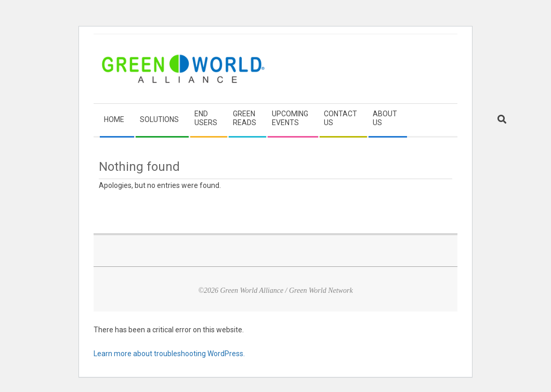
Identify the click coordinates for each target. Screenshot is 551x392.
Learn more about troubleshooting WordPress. (169, 354)
